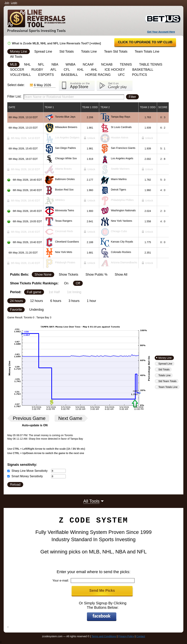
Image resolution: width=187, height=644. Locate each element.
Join (7, 3)
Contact (141, 636)
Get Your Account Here (161, 32)
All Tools (16, 57)
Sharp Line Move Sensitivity (29, 471)
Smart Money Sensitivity (27, 476)
